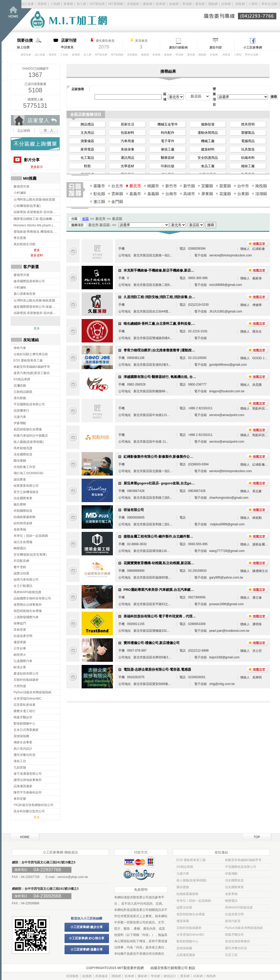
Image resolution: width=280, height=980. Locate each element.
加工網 (81, 4)
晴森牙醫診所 (234, 935)
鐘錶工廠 (248, 166)
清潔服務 (133, 4)
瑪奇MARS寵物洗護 (239, 907)
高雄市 (189, 194)
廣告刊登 (216, 47)
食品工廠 (208, 166)
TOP (257, 837)
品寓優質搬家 (186, 955)
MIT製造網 (97, 4)
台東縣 (243, 194)
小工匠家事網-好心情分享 (87, 938)
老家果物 (231, 894)
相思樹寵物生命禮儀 (191, 914)
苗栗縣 (225, 186)
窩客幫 (42, 4)
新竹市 (171, 186)
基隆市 (99, 186)
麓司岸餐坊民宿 (236, 948)
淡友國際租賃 (234, 880)
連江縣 (99, 202)
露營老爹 (26, 55)
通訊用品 (127, 158)
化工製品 (87, 158)
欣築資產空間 (234, 914)
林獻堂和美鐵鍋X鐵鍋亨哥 (243, 860)
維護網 (87, 976)
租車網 (161, 4)
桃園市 (153, 186)
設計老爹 (28, 4)
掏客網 (241, 4)
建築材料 (208, 149)
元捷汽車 (183, 874)
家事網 (68, 4)
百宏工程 (231, 955)
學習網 (187, 4)
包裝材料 (127, 133)
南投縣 (261, 186)
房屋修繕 (101, 976)
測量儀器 (87, 141)
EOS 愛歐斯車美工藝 (191, 860)
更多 (37, 250)
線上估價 (32, 44)
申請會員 (73, 44)
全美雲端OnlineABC (190, 935)
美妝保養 (127, 149)
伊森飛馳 (231, 874)
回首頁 (20, 21)
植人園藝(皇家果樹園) (192, 880)
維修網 (174, 4)
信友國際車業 (234, 887)
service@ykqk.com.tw (73, 877)
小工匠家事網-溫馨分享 (87, 949)
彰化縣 (99, 194)
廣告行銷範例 (178, 47)
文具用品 (87, 133)
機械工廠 (208, 141)
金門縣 (117, 202)
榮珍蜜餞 (183, 887)
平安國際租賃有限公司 (241, 867)
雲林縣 (117, 194)
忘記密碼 (24, 131)
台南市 (171, 194)
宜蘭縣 (207, 186)
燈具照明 (248, 124)
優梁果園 (183, 921)
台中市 (243, 186)
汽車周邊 (127, 141)
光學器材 (127, 166)
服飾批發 (208, 124)
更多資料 (37, 255)
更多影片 (37, 167)
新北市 (135, 186)
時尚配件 (168, 133)
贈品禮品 (87, 124)
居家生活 (127, 124)
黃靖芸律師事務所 (238, 941)
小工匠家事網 (253, 47)
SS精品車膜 (185, 867)
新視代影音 (233, 921)
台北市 (117, 186)
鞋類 (87, 166)
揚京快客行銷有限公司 (171, 968)
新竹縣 (189, 186)
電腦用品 (248, 141)
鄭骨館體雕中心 (187, 941)
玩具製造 (248, 149)
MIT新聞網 (116, 4)
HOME (25, 837)
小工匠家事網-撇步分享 (87, 927)
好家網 (226, 4)
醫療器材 (168, 158)
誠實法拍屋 (184, 907)
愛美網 (200, 4)
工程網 (55, 4)
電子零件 (168, 141)
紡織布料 (248, 158)
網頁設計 (170, 976)
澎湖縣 (261, 194)
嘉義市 (135, 194)
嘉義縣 (153, 194)
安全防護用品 (208, 158)
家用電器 (87, 149)
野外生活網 (269, 4)
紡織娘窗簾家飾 (187, 894)
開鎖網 (213, 4)
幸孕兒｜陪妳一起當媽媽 (194, 901)
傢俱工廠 (168, 149)
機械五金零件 (168, 124)
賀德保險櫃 (184, 948)
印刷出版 (168, 166)
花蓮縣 (225, 194)
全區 (86, 219)
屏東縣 (207, 194)
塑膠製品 (248, 133)
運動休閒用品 (208, 133)
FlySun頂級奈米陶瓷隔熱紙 (244, 928)
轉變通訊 (231, 901)
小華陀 (254, 4)
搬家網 (148, 4)
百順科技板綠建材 (189, 928)
